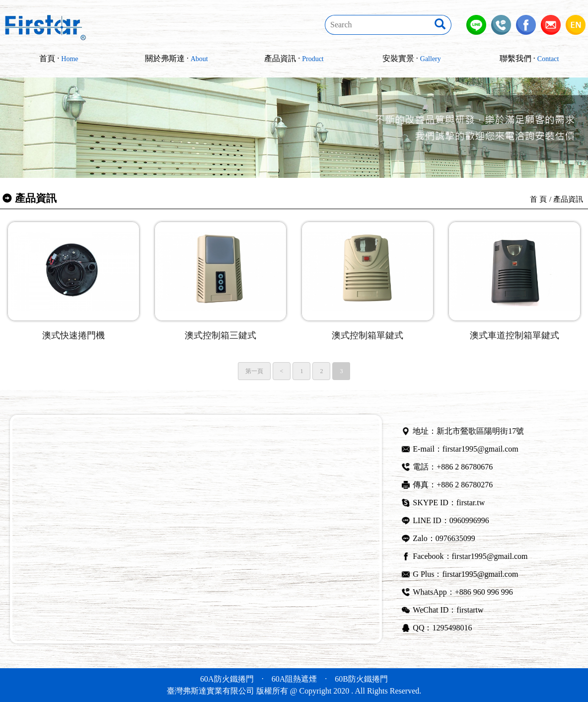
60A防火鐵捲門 (227, 679)
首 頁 (538, 199)
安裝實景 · (412, 58)
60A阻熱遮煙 (294, 679)
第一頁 (254, 371)
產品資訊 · (294, 58)
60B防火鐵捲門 (361, 679)
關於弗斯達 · (177, 58)
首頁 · (59, 58)
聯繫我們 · (529, 58)
